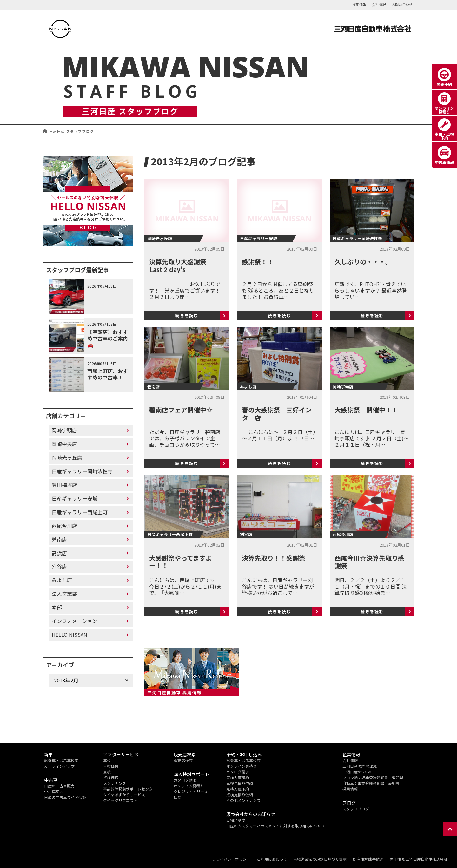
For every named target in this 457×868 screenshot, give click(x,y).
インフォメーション (75, 621)
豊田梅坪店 (64, 485)
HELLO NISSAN (70, 635)
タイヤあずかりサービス (124, 795)
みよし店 (62, 580)
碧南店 (59, 539)
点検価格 (111, 777)
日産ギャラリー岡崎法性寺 (82, 471)
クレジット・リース (191, 791)
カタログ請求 (185, 780)
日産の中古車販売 (59, 786)
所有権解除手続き (368, 859)
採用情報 (359, 4)
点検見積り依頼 (240, 795)
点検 (107, 772)
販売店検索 (183, 760)
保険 (177, 797)
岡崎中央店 (64, 444)
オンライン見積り (189, 786)
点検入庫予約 (238, 789)
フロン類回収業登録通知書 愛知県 (373, 777)
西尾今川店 (64, 526)
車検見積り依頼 (240, 783)
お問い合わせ (402, 4)
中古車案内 (54, 791)
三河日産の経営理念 (360, 766)
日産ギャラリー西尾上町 (80, 512)
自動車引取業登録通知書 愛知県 (371, 783)
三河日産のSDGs (357, 772)
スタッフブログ (356, 809)
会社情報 (379, 4)
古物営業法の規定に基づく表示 (320, 859)
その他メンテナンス (243, 800)
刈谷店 (59, 566)
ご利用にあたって (272, 859)
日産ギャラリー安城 (75, 498)
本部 (57, 607)
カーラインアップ (59, 766)
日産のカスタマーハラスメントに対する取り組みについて (276, 826)
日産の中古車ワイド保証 (65, 797)
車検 (107, 760)
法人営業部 (64, 594)
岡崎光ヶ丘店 (67, 457)
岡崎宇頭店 (64, 430)
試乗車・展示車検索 (61, 760)
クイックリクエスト (120, 800)
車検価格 (111, 766)
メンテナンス (115, 783)
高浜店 (59, 553)
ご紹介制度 (236, 820)
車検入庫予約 (238, 777)
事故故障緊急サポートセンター (130, 789)
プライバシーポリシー (231, 859)
